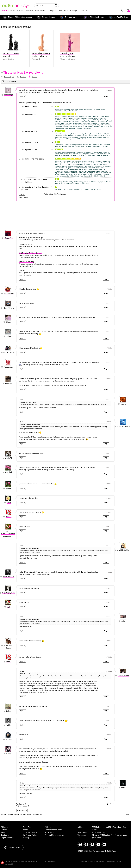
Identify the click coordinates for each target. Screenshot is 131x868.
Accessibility (50, 832)
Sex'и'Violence (9, 577)
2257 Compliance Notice (113, 861)
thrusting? (22, 271)
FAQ (3, 832)
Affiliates (48, 827)
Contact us (5, 835)
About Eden (28, 827)
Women (44, 11)
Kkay (9, 503)
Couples (52, 11)
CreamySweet (123, 676)
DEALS (5, 11)
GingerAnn (9, 238)
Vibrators (30, 11)
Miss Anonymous (9, 593)
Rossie (9, 488)
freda (123, 788)
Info (87, 11)
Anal (66, 11)
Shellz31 (9, 458)
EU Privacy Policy (30, 835)
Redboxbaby (9, 367)
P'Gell (9, 753)
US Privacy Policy (30, 832)
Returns (4, 830)
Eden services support (53, 830)
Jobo (123, 621)
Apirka (9, 725)
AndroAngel (9, 95)
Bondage (74, 11)
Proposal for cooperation (54, 835)
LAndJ (9, 662)
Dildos (60, 11)
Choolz (9, 322)
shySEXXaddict (123, 550)
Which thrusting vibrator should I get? (31, 238)
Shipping (4, 827)
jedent (9, 711)
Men (37, 11)
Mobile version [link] (50, 861)
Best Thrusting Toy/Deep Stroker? (30, 253)
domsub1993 (9, 294)
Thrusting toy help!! (25, 244)
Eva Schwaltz (9, 353)
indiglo (9, 336)
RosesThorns (9, 308)
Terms (25, 830)
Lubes (82, 11)
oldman (9, 739)
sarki (9, 607)
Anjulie (123, 404)
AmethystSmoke (123, 426)
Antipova (9, 383)
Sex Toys (21, 11)
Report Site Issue (8, 838)
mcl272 (9, 517)
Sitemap (26, 838)
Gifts (13, 11)
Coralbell (9, 472)
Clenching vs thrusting (26, 262)
